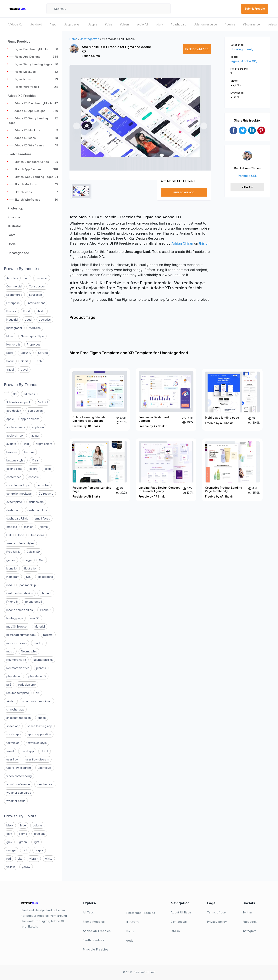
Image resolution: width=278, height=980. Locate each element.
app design (14, 411)
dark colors (36, 502)
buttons (29, 452)
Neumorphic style (18, 668)
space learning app (40, 726)
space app (13, 726)
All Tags (88, 912)
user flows (45, 768)
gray (9, 842)
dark (9, 834)
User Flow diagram (19, 768)
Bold (26, 444)
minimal (48, 635)
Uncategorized (90, 39)
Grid (42, 560)
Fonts (130, 931)
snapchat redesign (19, 718)
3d (15, 394)
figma (44, 527)
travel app (27, 751)
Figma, (236, 61)
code (130, 941)
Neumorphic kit (16, 660)
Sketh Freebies (94, 940)
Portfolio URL (247, 176)
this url (204, 243)
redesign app (27, 685)
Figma (23, 834)
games (11, 560)
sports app (14, 734)
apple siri (38, 427)
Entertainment (36, 303)
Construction (37, 286)
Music (10, 336)
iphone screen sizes (20, 610)
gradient (39, 834)
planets (41, 668)
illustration (31, 568)
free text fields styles (20, 543)
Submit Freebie (255, 9)
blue (23, 825)
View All (247, 187)
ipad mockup (27, 585)
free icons (38, 535)
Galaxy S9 (33, 552)
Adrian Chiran (91, 56)
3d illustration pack (19, 402)
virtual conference (18, 784)
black (10, 825)
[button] (77, 126)
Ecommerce (14, 295)
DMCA (175, 931)
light (36, 842)
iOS (28, 577)
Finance (11, 311)
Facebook (250, 922)
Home (73, 39)
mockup (39, 643)
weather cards (16, 801)
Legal (28, 320)
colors (33, 469)
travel (10, 370)
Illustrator (133, 922)
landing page (15, 618)
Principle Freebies (96, 949)
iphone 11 (46, 593)
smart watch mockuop (37, 701)
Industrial (12, 320)
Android (43, 402)
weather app (45, 784)
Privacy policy (217, 922)
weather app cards (19, 793)
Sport (25, 361)
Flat (9, 535)
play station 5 (37, 676)
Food (27, 311)
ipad (9, 585)
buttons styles (16, 460)
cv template (14, 502)
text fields (13, 743)
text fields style (37, 743)
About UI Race (181, 912)
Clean (36, 460)
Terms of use (216, 912)
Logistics (45, 320)
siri (38, 693)
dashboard (13, 510)
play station (14, 676)
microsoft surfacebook (21, 635)
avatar (35, 436)
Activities (12, 278)
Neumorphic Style (32, 336)
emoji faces (42, 518)
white (49, 859)
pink (25, 850)
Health (41, 311)
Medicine (35, 328)
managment (14, 328)
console (34, 477)
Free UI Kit (13, 552)
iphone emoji (33, 602)
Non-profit (13, 344)
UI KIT (44, 751)
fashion (29, 527)
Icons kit (12, 568)
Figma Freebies (94, 922)
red (9, 859)
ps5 (9, 685)
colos (48, 469)
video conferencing (19, 776)
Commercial (14, 286)
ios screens (45, 577)
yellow (11, 867)
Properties (34, 344)
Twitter (247, 912)
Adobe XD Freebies (97, 931)
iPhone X (46, 610)
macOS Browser (17, 626)
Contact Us (179, 922)
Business (42, 278)
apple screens (30, 419)
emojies (12, 527)
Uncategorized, (242, 49)
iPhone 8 (12, 602)
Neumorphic (29, 651)
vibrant (34, 859)
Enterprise (13, 303)
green (23, 842)
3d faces (29, 394)
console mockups (18, 485)
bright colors (44, 444)
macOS (35, 618)
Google (27, 560)
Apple (10, 419)
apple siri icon (15, 436)
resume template (18, 693)
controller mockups (19, 494)
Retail (10, 353)
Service (43, 353)
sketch (11, 701)
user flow (12, 759)
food (21, 535)
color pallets (14, 469)
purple (39, 850)
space (42, 718)
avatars (11, 444)
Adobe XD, (249, 61)
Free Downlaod (197, 49)
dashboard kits (37, 510)
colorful (38, 825)
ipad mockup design (20, 593)
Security (26, 353)
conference (14, 477)
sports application (39, 734)
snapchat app (15, 709)
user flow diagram (37, 759)
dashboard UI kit (17, 518)
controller (43, 485)
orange (11, 850)
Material (40, 626)
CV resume (46, 494)
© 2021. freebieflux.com (139, 972)
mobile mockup (17, 643)
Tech (38, 361)
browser (12, 452)
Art (27, 278)
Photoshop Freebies (141, 913)
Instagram (13, 577)
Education (36, 295)
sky (20, 859)
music (10, 651)
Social (10, 361)
